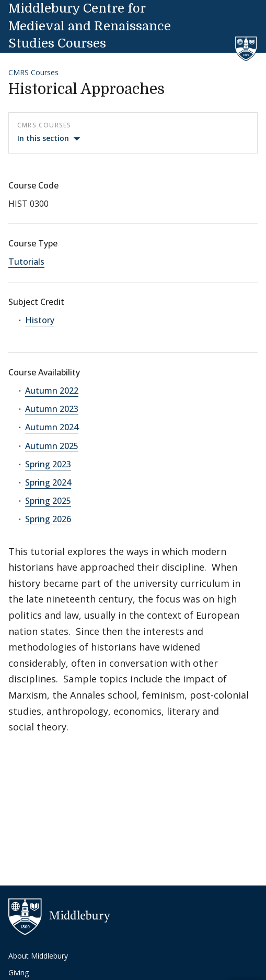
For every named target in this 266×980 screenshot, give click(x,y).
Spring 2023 (48, 464)
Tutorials (26, 262)
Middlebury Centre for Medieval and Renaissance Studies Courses (90, 26)
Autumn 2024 (52, 427)
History (40, 320)
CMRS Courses (33, 72)
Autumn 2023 (52, 409)
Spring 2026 (48, 519)
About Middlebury (38, 956)
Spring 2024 (48, 482)
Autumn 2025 (52, 446)
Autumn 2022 (52, 391)
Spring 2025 (48, 501)
